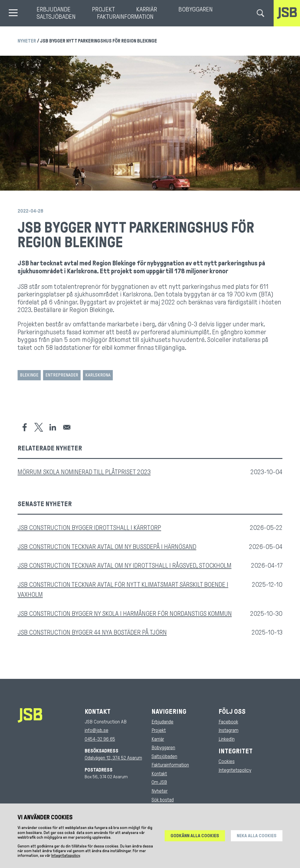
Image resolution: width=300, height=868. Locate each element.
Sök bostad (163, 800)
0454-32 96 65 (100, 739)
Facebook (228, 722)
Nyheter (27, 41)
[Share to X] (39, 427)
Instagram (229, 730)
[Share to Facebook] (25, 427)
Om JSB (159, 782)
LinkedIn (227, 739)
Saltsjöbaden (56, 17)
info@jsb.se (97, 730)
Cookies (227, 761)
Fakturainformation (125, 17)
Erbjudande (54, 9)
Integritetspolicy (235, 770)
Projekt (103, 9)
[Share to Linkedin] (53, 427)
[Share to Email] (67, 427)
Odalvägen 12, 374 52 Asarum (113, 758)
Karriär (147, 9)
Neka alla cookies (257, 840)
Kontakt (159, 774)
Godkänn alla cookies (195, 840)
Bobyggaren (196, 9)
